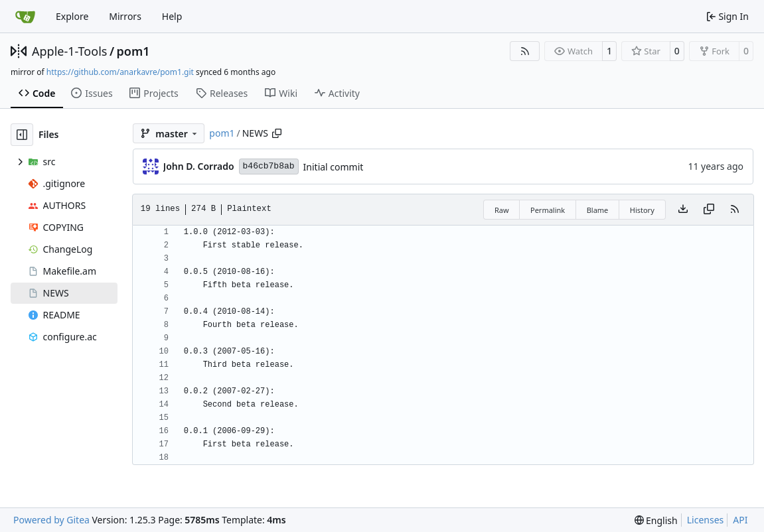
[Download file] (683, 210)
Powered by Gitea (51, 520)
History (642, 210)
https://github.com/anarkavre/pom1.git (120, 72)
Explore (72, 16)
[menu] (656, 520)
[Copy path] (277, 133)
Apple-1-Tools (69, 51)
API (740, 520)
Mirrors (125, 16)
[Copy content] (709, 210)
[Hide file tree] (22, 135)
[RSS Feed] (525, 51)
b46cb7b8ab (269, 166)
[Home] (25, 17)
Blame (598, 210)
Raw (502, 210)
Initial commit (334, 167)
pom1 (133, 51)
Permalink (548, 210)
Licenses (706, 520)
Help (172, 16)
